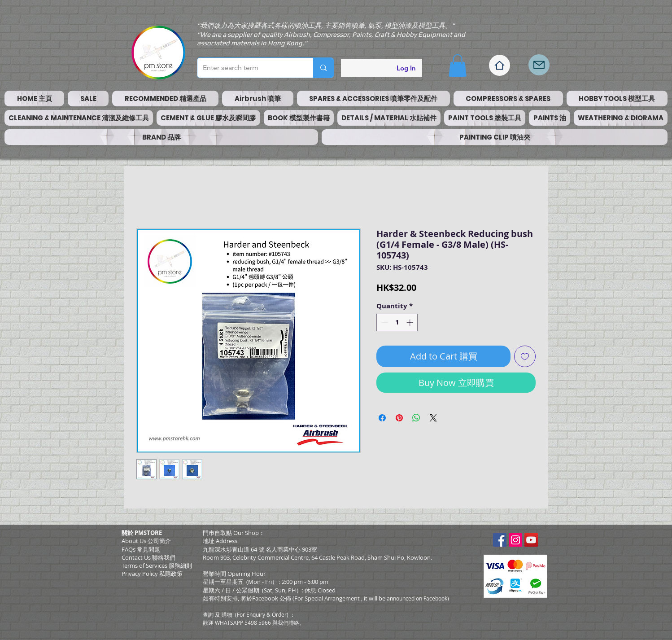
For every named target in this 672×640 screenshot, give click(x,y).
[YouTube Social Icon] (531, 540)
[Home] (500, 65)
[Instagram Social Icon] (515, 540)
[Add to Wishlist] (525, 356)
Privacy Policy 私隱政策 (152, 574)
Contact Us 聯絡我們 (148, 557)
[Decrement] (384, 322)
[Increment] (411, 322)
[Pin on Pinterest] (399, 418)
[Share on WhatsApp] (416, 418)
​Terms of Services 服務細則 (157, 565)
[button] (458, 66)
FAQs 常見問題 (141, 549)
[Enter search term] (249, 68)
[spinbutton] (397, 322)
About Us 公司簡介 (146, 541)
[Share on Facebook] (382, 418)
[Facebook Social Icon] (500, 540)
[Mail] (539, 65)
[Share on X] (433, 418)
